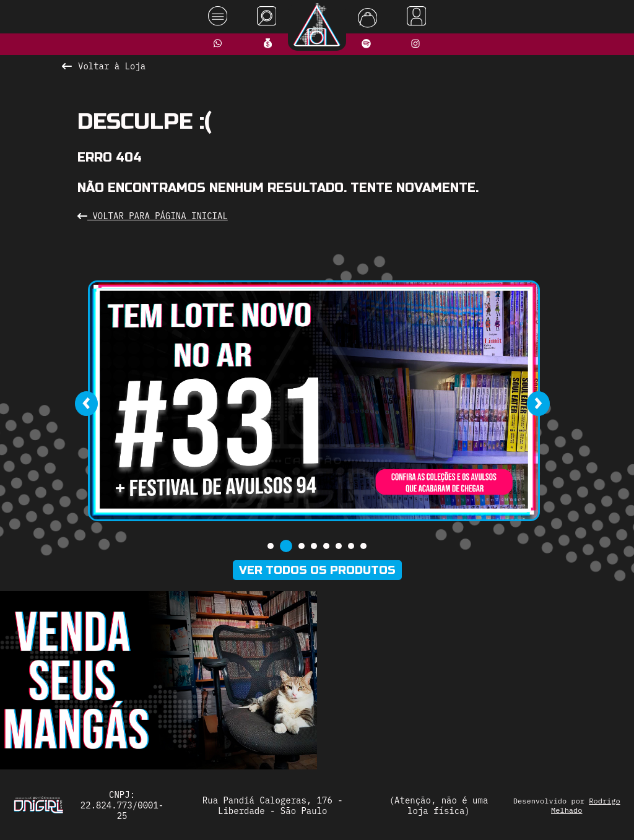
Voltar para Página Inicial (153, 216)
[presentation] (86, 404)
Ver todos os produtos (317, 570)
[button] (271, 546)
